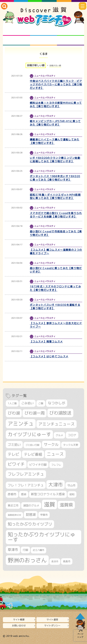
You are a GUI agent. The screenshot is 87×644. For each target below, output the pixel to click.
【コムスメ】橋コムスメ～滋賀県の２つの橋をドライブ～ (56, 251)
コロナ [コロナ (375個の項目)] (72, 435)
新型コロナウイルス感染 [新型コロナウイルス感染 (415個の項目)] (48, 494)
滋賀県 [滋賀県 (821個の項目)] (66, 505)
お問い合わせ (19, 626)
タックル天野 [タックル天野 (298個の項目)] (71, 445)
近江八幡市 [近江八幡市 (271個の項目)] (38, 550)
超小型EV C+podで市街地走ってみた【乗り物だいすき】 (56, 233)
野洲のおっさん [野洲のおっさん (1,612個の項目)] (27, 560)
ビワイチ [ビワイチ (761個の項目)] (16, 464)
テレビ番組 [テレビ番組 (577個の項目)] (33, 454)
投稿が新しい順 (36, 65)
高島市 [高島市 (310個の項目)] (67, 561)
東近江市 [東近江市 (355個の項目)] (13, 506)
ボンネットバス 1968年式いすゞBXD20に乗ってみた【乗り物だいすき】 (55, 178)
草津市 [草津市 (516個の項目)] (13, 550)
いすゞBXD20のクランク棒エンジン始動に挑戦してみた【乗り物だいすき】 (55, 160)
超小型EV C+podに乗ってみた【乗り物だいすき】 (56, 270)
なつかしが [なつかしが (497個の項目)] (57, 403)
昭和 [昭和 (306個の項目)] (72, 494)
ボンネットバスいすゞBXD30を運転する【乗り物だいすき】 (55, 307)
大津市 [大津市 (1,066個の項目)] (56, 485)
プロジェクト (44, 41)
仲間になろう (71, 31)
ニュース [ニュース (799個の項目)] (55, 454)
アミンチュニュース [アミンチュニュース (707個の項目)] (56, 424)
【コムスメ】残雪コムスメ (46, 342)
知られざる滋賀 (16, 31)
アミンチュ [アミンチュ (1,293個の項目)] (21, 424)
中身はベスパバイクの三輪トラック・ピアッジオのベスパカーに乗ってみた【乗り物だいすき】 (56, 84)
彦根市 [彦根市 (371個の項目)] (12, 494)
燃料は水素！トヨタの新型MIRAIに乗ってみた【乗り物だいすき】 (56, 105)
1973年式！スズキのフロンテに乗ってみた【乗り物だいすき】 (55, 288)
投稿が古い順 (55, 65)
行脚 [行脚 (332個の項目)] (25, 550)
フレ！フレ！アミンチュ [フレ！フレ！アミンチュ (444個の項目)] (26, 485)
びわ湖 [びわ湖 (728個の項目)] (14, 413)
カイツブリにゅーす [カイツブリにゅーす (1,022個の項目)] (29, 434)
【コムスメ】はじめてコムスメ (49, 356)
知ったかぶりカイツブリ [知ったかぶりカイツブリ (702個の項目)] (30, 524)
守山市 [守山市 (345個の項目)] (71, 485)
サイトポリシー (52, 626)
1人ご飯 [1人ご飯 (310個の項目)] (12, 403)
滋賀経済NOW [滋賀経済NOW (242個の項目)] (14, 515)
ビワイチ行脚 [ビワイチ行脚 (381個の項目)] (38, 465)
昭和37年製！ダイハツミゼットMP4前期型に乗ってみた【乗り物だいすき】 (55, 196)
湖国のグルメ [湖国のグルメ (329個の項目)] (31, 505)
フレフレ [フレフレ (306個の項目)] (56, 465)
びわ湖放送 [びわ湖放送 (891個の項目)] (60, 413)
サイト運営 (52, 620)
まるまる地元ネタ (16, 41)
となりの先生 (44, 31)
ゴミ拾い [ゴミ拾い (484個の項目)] (14, 445)
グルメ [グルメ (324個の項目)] (59, 435)
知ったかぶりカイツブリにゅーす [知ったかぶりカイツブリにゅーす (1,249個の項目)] (41, 537)
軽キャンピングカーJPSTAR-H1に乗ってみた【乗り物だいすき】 (55, 123)
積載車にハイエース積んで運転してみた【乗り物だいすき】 (55, 141)
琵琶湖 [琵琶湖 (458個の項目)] (31, 514)
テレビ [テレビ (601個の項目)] (13, 454)
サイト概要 (19, 620)
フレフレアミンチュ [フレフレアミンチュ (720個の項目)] (26, 474)
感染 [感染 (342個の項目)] (24, 494)
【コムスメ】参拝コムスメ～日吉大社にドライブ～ (56, 325)
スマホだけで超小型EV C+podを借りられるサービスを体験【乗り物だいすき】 (56, 215)
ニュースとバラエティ (71, 41)
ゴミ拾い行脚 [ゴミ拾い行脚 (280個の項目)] (32, 445)
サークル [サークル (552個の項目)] (51, 444)
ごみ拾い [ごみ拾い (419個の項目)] (28, 403)
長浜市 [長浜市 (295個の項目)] (55, 561)
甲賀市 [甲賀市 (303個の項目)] (44, 515)
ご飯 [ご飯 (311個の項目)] (41, 403)
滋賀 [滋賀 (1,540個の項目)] (49, 504)
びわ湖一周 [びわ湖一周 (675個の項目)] (35, 413)
